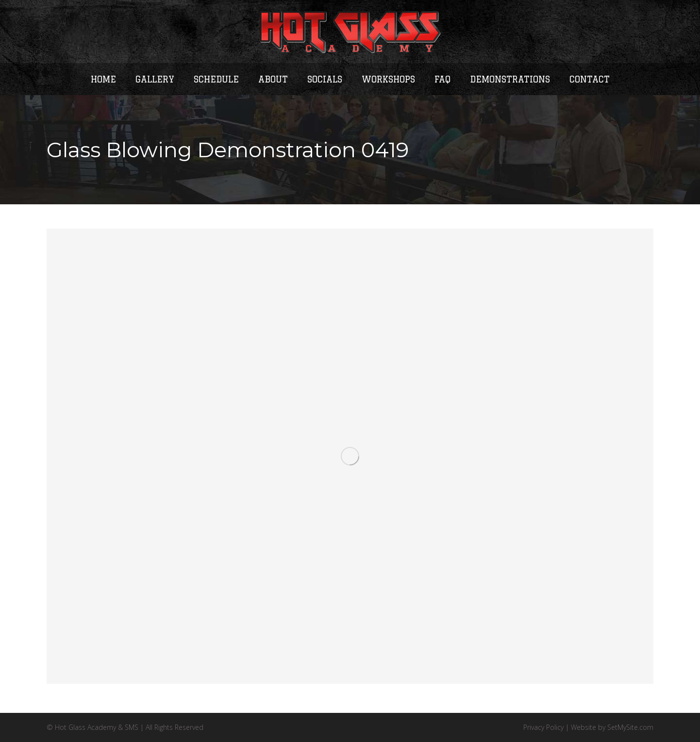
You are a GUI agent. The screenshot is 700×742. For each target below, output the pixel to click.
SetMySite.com (630, 727)
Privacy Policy (543, 727)
